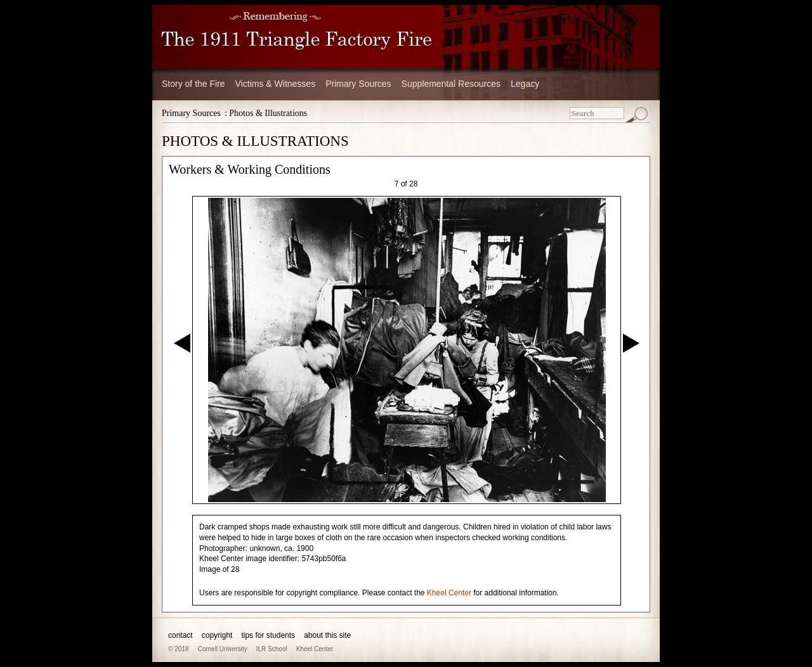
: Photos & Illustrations (266, 113)
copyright (217, 635)
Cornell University (222, 649)
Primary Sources (358, 84)
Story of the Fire (193, 84)
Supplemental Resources (451, 84)
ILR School (272, 649)
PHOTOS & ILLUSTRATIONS (255, 141)
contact (180, 635)
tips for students (268, 635)
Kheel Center (449, 593)
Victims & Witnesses (276, 84)
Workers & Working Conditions (250, 169)
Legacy (525, 84)
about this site (327, 635)
